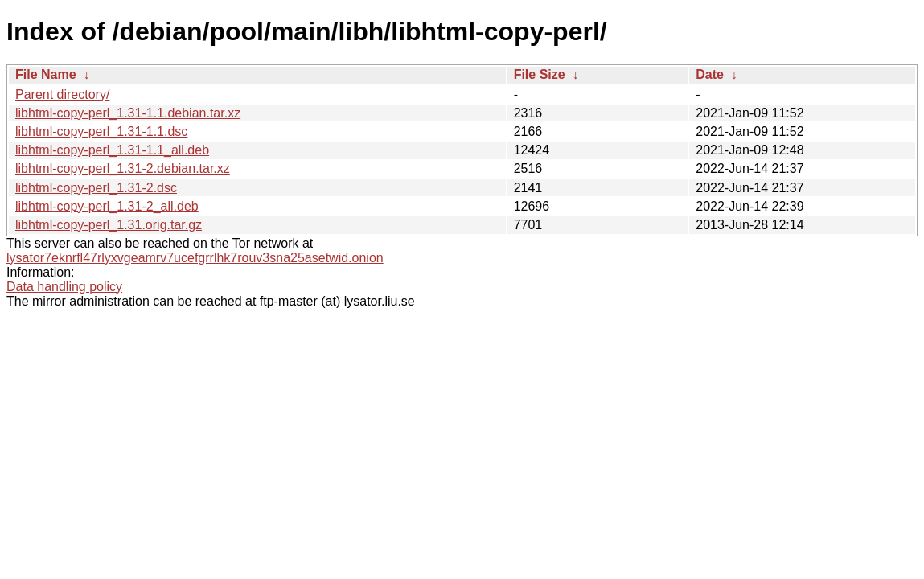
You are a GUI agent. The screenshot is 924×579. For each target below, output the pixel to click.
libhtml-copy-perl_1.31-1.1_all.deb (112, 150)
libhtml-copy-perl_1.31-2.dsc (96, 188)
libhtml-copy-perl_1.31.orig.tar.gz (109, 225)
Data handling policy (64, 287)
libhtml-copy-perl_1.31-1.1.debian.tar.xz (128, 113)
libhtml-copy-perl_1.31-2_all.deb (107, 206)
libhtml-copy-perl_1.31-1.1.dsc (101, 131)
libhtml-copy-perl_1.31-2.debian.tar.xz (123, 168)
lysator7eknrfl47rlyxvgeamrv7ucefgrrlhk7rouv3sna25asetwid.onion (195, 258)
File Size (540, 74)
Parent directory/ (62, 94)
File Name (46, 74)
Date (710, 74)
